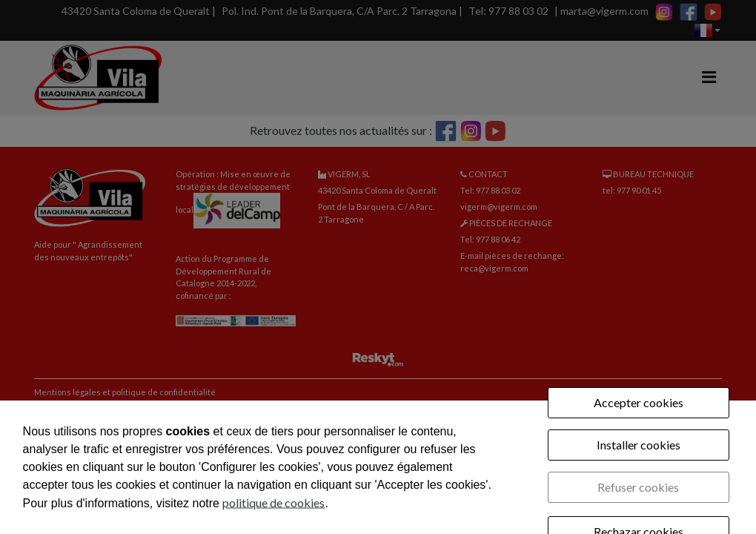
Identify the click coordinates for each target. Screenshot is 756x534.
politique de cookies (273, 502)
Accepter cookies (639, 402)
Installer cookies (639, 445)
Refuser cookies (638, 487)
